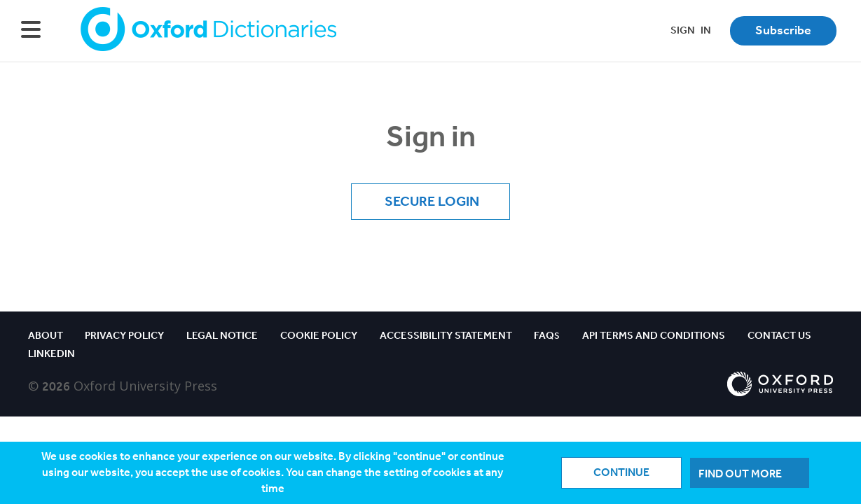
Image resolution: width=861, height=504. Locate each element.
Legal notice (222, 335)
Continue (621, 472)
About (46, 335)
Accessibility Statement (446, 335)
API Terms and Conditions (654, 335)
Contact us (779, 335)
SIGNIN (691, 30)
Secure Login (430, 201)
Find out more (740, 474)
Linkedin (51, 353)
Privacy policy (124, 335)
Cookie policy (319, 335)
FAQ (547, 335)
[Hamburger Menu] (31, 31)
